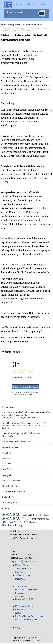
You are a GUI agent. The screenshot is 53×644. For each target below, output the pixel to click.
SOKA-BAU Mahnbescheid (27, 590)
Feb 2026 (7, 453)
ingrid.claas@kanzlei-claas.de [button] (25, 561)
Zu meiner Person (23, 569)
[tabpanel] (27, 536)
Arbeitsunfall (21, 596)
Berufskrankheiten (11, 486)
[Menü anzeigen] (41, 14)
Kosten (18, 613)
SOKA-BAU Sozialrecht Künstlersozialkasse (31, 4)
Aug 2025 (7, 469)
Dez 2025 (7, 464)
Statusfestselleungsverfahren (28, 30)
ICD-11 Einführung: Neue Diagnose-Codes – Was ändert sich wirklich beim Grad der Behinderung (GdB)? (25, 425)
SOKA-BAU (8, 497)
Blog (17, 628)
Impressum (20, 572)
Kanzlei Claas (22, 565)
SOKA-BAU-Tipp (15, 518)
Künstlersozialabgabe (24, 610)
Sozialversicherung (12, 525)
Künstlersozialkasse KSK (14, 491)
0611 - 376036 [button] (25, 554)
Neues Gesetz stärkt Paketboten (17, 441)
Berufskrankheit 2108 (24, 599)
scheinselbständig (15, 30)
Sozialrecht (27, 515)
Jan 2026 (6, 458)
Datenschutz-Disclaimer (26, 620)
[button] (15, 11)
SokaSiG (14, 522)
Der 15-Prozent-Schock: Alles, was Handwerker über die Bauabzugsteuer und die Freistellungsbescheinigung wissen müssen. (26, 415)
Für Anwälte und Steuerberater (29, 616)
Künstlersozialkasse (24, 606)
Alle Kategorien (10, 502)
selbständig (7, 30)
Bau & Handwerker (11, 481)
